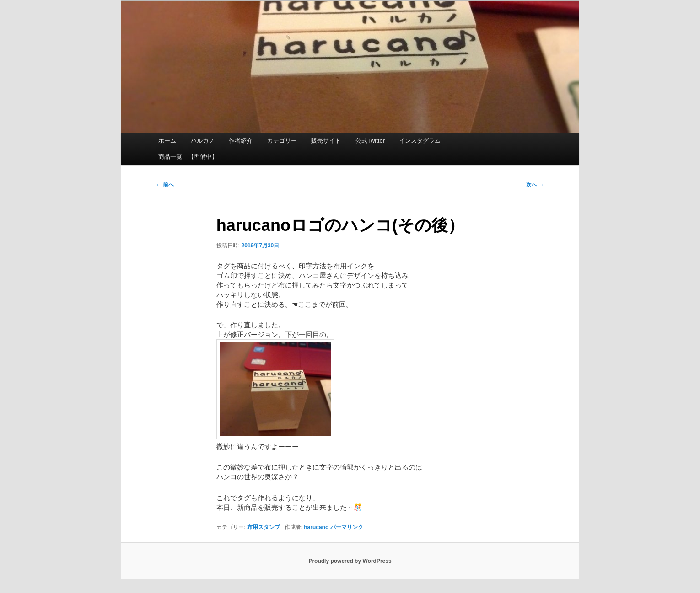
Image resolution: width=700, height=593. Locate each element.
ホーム (167, 141)
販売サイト (326, 141)
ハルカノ (203, 141)
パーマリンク (347, 527)
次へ (535, 185)
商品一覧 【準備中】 (188, 157)
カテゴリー (282, 141)
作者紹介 (241, 141)
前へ (165, 185)
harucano (316, 527)
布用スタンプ (264, 527)
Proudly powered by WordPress (350, 561)
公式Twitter (370, 141)
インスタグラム (420, 141)
